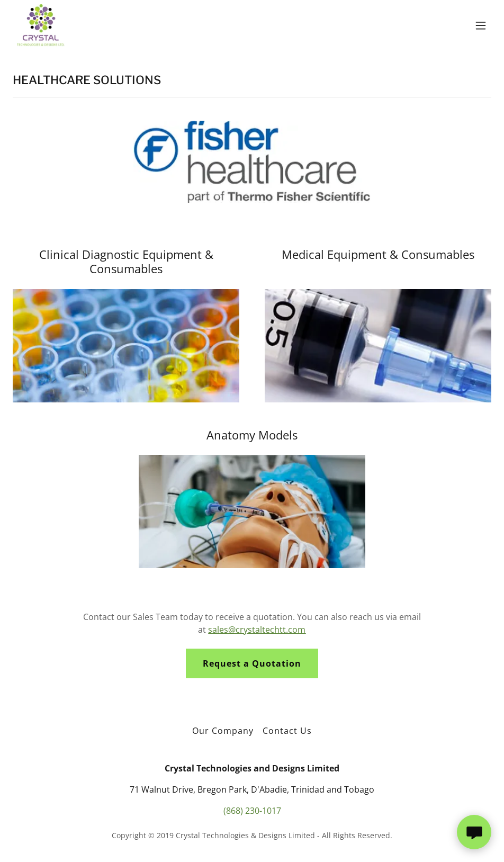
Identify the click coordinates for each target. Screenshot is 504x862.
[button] (481, 25)
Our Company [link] (223, 731)
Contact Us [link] (287, 731)
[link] (41, 25)
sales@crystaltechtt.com (257, 630)
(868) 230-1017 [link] (252, 811)
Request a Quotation (252, 663)
